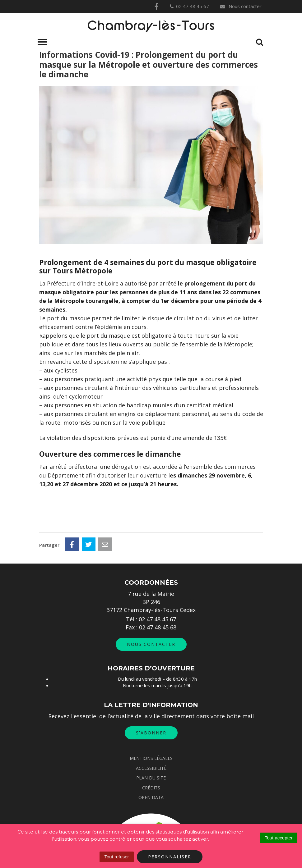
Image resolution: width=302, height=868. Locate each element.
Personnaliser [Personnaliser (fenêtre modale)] (170, 857)
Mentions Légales (151, 758)
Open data (151, 797)
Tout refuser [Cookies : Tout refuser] (116, 857)
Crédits (151, 788)
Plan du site (151, 778)
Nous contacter (240, 6)
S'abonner (151, 733)
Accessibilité (151, 768)
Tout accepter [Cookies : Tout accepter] (279, 838)
